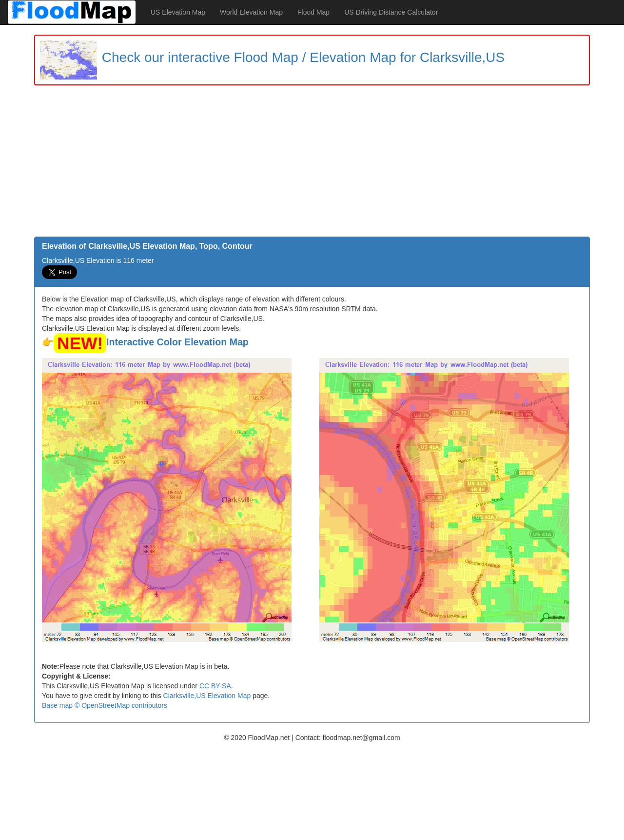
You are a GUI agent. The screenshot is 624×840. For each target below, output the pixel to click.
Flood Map (313, 12)
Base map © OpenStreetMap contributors (105, 705)
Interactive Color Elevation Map (177, 342)
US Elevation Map (178, 12)
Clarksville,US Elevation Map (207, 696)
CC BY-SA (215, 686)
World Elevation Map (251, 12)
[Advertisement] (312, 163)
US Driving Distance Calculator (391, 12)
